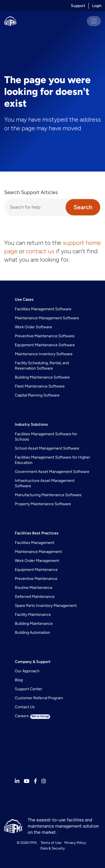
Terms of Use (51, 843)
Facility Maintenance (33, 615)
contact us (40, 251)
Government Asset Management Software (52, 472)
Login (97, 6)
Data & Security (53, 848)
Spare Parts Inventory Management (46, 606)
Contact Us (25, 707)
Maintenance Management (38, 552)
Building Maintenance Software (42, 377)
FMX (33, 843)
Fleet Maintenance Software (40, 386)
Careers (32, 716)
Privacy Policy (75, 843)
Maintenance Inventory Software (44, 354)
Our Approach (27, 671)
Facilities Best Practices (37, 533)
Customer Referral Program (39, 698)
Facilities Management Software (43, 309)
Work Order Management (37, 561)
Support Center (29, 689)
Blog (19, 680)
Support (78, 6)
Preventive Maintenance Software (45, 336)
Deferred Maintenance (35, 597)
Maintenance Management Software (47, 318)
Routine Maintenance (34, 588)
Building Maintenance (34, 624)
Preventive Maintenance (36, 579)
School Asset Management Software (47, 448)
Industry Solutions (31, 424)
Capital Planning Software (37, 395)
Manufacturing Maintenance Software (48, 495)
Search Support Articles (31, 192)
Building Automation (32, 633)
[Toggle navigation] (94, 21)
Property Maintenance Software (43, 504)
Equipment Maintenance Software (45, 345)
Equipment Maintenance (36, 570)
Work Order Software (33, 327)
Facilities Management (35, 543)
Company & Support (33, 662)
